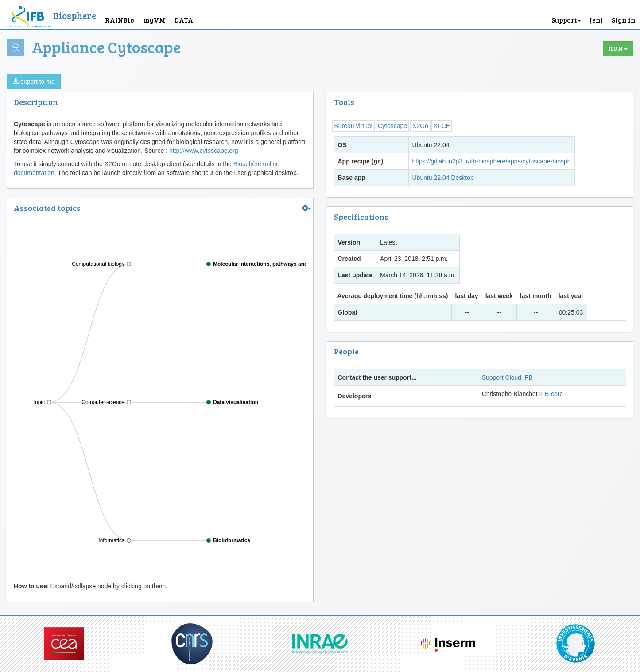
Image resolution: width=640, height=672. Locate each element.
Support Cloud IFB (507, 377)
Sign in (624, 20)
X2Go (420, 126)
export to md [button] (34, 82)
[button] (596, 14)
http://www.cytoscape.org (204, 151)
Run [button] (618, 49)
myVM (154, 20)
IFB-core (551, 394)
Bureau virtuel (353, 126)
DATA (184, 20)
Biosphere (75, 15)
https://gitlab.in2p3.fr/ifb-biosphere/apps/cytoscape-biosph (492, 161)
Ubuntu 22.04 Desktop (443, 178)
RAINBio (120, 20)
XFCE (442, 126)
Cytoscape (392, 126)
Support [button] (566, 20)
